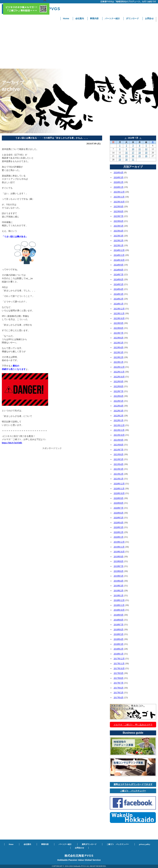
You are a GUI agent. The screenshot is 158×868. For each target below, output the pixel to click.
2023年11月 (119, 313)
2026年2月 (118, 182)
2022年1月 (118, 420)
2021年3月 (118, 469)
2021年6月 (118, 454)
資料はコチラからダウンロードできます (133, 784)
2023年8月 (118, 328)
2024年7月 (118, 275)
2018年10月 (119, 610)
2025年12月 (119, 192)
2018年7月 (118, 625)
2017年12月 (119, 659)
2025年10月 (119, 202)
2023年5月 (118, 343)
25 (139, 156)
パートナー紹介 (112, 18)
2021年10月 (119, 435)
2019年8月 (118, 561)
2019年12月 (119, 542)
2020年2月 (118, 532)
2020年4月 (118, 523)
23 (126, 156)
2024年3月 (118, 294)
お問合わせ (79, 848)
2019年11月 (119, 547)
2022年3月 (118, 411)
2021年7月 (118, 450)
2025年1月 (118, 245)
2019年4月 (118, 581)
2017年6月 (118, 688)
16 (126, 153)
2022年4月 (118, 406)
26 (146, 156)
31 (133, 160)
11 (140, 149)
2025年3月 (118, 236)
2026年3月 (118, 177)
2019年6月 (118, 571)
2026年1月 (118, 187)
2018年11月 (119, 605)
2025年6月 (118, 221)
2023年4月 (118, 347)
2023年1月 (118, 362)
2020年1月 (118, 537)
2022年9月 (118, 381)
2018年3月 (118, 644)
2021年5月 (118, 459)
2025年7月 (118, 216)
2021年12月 (119, 425)
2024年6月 (118, 279)
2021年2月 (118, 474)
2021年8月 (118, 445)
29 (120, 160)
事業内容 (94, 18)
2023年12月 (119, 309)
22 (120, 156)
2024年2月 (118, 299)
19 (146, 153)
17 (133, 153)
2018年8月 (118, 620)
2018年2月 (118, 649)
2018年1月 (118, 654)
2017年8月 (118, 678)
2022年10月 (119, 377)
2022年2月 (118, 416)
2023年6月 (118, 338)
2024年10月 (119, 260)
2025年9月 (118, 206)
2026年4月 (118, 172)
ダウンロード (132, 18)
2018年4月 (118, 639)
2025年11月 (119, 197)
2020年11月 (119, 489)
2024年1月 (118, 304)
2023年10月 (119, 318)
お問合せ (149, 18)
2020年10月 (119, 493)
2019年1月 (118, 595)
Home (66, 18)
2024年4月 (118, 289)
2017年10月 (119, 668)
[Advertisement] (79, 46)
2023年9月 (118, 323)
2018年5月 (118, 634)
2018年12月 (119, 600)
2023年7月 (118, 333)
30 (126, 160)
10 (133, 149)
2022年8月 (118, 386)
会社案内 (80, 18)
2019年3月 (118, 586)
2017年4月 (118, 698)
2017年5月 (118, 693)
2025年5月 (118, 226)
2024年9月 (118, 265)
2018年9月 (118, 615)
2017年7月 (118, 683)
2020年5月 (118, 518)
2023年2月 (118, 357)
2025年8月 (118, 211)
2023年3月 (118, 352)
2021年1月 (118, 479)
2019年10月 (119, 552)
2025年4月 (118, 231)
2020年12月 (119, 484)
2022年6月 (118, 396)
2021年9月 (118, 440)
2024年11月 (119, 255)
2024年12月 (119, 250)
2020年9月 (118, 498)
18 (139, 153)
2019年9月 (118, 557)
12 (146, 149)
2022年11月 (119, 372)
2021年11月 (119, 430)
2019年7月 (118, 566)
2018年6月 (118, 629)
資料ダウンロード (89, 844)
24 (133, 156)
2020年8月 (118, 503)
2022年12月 (119, 367)
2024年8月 (118, 270)
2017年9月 (118, 673)
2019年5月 (118, 576)
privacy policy (145, 844)
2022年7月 (118, 391)
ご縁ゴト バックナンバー (133, 791)
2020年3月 (118, 527)
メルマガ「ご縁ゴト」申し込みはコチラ (133, 725)
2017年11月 (119, 664)
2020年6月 (118, 513)
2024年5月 (118, 284)
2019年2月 (118, 591)
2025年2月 (118, 241)
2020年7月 (118, 508)
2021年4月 (118, 464)
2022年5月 (118, 401)
